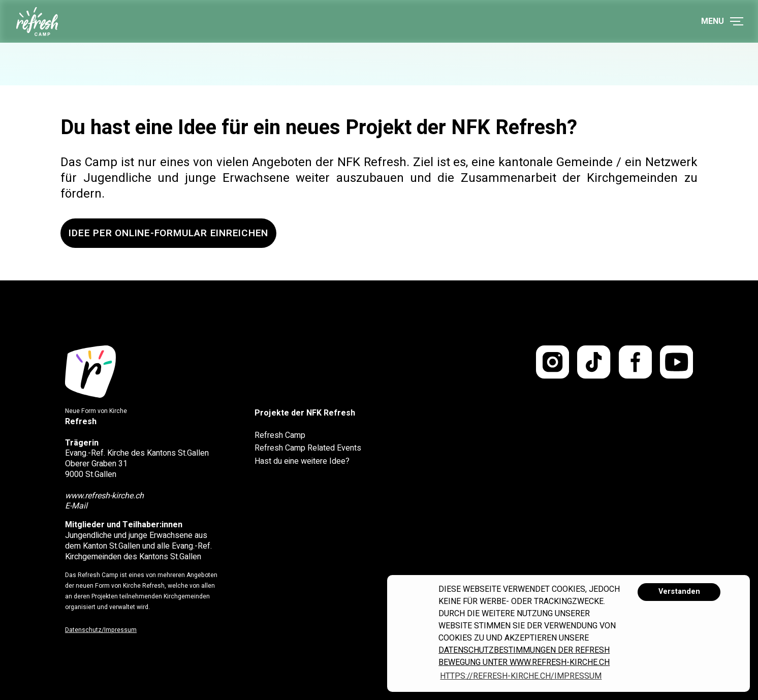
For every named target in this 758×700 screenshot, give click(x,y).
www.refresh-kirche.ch (104, 496)
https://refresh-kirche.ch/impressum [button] (521, 676)
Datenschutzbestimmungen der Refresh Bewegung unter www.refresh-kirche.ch (524, 656)
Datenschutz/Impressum (101, 630)
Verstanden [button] (679, 592)
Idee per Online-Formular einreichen (168, 233)
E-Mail (76, 506)
